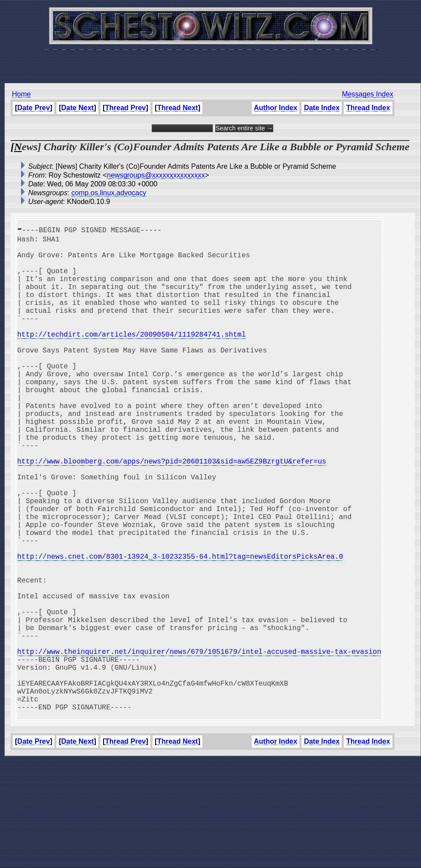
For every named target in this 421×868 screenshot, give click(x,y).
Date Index (322, 108)
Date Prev (34, 108)
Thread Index (368, 108)
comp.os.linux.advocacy (109, 193)
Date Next (78, 108)
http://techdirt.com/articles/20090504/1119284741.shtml (131, 357)
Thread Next (177, 108)
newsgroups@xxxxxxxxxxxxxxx (156, 175)
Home (21, 94)
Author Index (276, 108)
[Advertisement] (211, 62)
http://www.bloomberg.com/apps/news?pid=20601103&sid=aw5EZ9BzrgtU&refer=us (172, 512)
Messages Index (367, 94)
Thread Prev (125, 108)
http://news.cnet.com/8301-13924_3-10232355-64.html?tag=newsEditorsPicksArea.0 (180, 628)
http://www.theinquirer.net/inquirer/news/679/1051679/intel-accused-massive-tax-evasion (199, 745)
